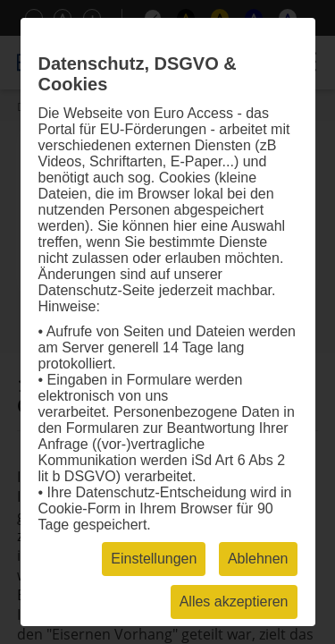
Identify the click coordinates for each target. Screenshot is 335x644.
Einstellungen (154, 559)
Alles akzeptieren (234, 602)
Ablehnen (258, 559)
